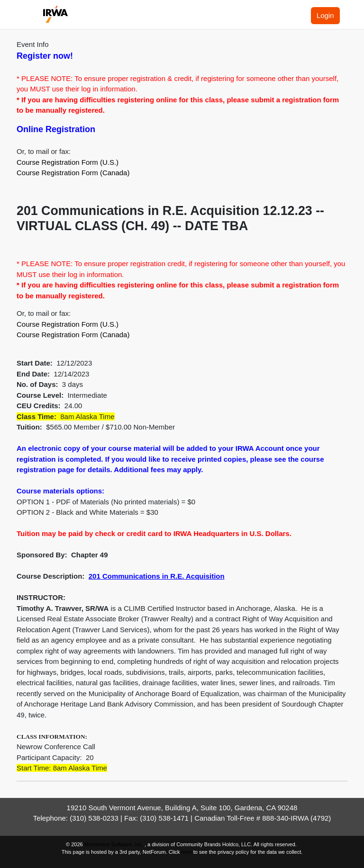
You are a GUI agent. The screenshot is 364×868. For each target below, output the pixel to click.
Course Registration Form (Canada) (73, 173)
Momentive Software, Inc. (114, 844)
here (187, 852)
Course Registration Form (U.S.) (68, 162)
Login (325, 15)
